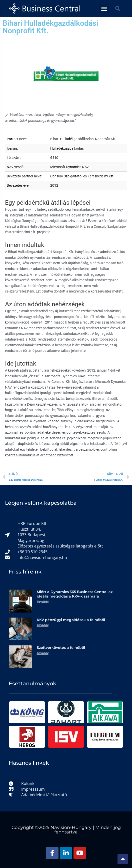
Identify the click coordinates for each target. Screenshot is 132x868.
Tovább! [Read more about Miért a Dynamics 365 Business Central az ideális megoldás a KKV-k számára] (43, 602)
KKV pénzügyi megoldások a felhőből (71, 620)
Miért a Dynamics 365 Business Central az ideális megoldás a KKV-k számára (75, 594)
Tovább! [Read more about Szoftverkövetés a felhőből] (43, 653)
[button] (104, 9)
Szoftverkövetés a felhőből (61, 648)
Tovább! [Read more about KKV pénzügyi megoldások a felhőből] (43, 625)
